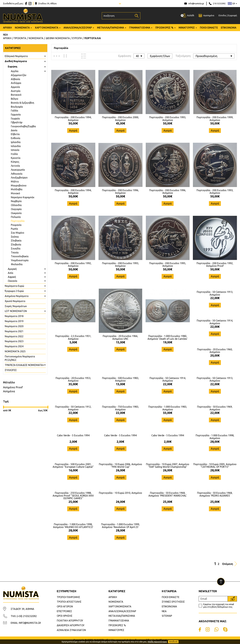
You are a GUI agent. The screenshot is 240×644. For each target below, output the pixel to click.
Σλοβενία (16, 245)
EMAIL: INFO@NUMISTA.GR (26, 623)
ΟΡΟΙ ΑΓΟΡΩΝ (65, 607)
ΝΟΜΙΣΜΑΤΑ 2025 (15, 351)
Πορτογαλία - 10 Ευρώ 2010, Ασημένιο (120, 493)
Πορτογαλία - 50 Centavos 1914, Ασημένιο (215, 322)
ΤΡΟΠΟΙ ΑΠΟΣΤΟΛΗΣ (69, 602)
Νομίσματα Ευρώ (14, 286)
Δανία (14, 130)
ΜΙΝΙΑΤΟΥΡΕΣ (187, 28)
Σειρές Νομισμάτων (16, 306)
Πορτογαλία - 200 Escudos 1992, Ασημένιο (73, 265)
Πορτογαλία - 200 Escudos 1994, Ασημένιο (73, 119)
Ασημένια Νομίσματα (17, 296)
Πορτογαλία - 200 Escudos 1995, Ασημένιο (168, 265)
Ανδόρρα (16, 83)
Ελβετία (15, 134)
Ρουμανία (16, 225)
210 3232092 (219, 4)
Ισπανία (15, 150)
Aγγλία (15, 71)
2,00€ (73, 442)
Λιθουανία (17, 174)
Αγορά (73, 130)
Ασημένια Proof (13, 387)
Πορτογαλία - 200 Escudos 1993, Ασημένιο (168, 119)
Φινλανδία (17, 264)
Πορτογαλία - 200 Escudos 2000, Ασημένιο (120, 119)
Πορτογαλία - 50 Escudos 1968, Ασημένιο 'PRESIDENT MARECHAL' (168, 495)
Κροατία (16, 158)
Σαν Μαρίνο (18, 233)
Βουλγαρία (17, 107)
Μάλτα (15, 182)
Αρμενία (15, 87)
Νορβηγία (16, 201)
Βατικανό (16, 95)
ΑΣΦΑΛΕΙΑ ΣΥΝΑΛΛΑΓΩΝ (71, 630)
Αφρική (12, 277)
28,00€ (215, 442)
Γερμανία (16, 115)
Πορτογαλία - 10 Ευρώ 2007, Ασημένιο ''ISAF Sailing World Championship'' (168, 466)
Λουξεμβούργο (19, 178)
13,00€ (120, 384)
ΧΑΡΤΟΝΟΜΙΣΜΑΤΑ (47, 28)
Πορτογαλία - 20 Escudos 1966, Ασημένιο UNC (120, 338)
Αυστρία (16, 91)
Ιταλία (14, 154)
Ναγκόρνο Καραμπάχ (23, 197)
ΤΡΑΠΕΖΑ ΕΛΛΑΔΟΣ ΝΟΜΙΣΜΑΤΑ (24, 365)
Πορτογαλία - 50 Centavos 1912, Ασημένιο (73, 408)
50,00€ (73, 123)
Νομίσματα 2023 (14, 341)
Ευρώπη (12, 67)
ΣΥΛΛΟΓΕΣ (11, 370)
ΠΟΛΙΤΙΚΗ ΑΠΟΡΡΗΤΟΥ (70, 621)
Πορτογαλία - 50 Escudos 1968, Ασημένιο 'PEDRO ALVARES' (215, 495)
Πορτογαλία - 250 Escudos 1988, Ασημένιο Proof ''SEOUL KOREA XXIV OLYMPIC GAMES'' (73, 496)
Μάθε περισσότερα (157, 642)
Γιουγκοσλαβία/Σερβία (23, 126)
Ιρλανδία (16, 142)
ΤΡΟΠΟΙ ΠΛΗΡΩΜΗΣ (68, 597)
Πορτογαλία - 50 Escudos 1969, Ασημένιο (215, 408)
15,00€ (120, 342)
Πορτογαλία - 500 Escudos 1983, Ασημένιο (120, 380)
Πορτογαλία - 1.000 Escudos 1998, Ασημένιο (215, 437)
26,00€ (120, 470)
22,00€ (215, 298)
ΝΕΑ (5, 35)
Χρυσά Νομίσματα (15, 301)
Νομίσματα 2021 (14, 331)
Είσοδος (223, 16)
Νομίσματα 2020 (14, 326)
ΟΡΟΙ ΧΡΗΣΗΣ (65, 616)
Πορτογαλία (18, 221)
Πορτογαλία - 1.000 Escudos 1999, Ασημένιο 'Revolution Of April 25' (120, 526)
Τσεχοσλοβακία (20, 256)
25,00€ (73, 502)
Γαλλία (14, 111)
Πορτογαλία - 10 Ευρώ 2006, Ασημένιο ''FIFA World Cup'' (120, 466)
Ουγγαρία (16, 209)
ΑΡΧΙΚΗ (7, 28)
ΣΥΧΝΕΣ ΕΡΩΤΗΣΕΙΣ (173, 602)
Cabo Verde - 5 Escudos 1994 (73, 436)
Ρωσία (14, 229)
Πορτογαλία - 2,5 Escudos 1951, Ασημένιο (73, 338)
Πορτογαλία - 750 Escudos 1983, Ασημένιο (120, 408)
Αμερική (12, 269)
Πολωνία (16, 217)
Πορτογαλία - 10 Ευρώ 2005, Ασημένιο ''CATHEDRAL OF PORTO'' (215, 466)
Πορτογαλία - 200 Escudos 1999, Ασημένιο (215, 119)
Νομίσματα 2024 (14, 346)
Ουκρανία (16, 213)
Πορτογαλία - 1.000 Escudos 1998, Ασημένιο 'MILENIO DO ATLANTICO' (73, 526)
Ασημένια (9, 391)
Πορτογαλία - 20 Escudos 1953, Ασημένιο (73, 380)
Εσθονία (16, 138)
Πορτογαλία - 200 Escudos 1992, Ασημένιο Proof (215, 265)
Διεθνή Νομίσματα (16, 61)
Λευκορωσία (18, 170)
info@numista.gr (196, 4)
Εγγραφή (232, 16)
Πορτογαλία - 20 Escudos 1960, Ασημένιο (215, 351)
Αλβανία (15, 79)
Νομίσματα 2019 (14, 321)
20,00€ (215, 356)
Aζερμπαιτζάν (19, 75)
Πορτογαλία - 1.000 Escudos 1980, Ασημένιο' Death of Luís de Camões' (168, 338)
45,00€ (120, 123)
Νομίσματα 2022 (14, 336)
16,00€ (73, 470)
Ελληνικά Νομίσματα (16, 56)
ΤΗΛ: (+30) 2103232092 (24, 616)
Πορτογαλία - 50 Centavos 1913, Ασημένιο (215, 293)
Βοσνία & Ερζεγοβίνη (22, 103)
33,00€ (168, 413)
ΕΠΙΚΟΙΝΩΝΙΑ (229, 28)
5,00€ (73, 342)
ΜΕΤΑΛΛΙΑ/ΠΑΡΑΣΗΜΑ (111, 28)
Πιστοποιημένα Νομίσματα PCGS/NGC (20, 358)
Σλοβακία (16, 241)
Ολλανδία (16, 205)
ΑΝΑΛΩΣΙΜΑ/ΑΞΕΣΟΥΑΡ (78, 28)
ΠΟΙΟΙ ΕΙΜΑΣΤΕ (209, 28)
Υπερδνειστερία (20, 260)
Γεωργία (15, 118)
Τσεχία (15, 252)
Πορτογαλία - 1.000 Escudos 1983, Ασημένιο (168, 408)
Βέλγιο (15, 99)
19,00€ (168, 342)
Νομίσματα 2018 (14, 316)
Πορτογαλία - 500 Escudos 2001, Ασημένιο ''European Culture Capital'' (73, 466)
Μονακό (15, 193)
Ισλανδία (16, 146)
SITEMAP (167, 616)
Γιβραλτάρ (17, 122)
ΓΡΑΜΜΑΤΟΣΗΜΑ (140, 28)
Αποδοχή (173, 642)
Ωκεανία (12, 281)
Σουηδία (16, 248)
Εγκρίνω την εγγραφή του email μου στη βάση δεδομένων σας (219, 606)
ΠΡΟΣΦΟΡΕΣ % (164, 28)
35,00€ (73, 384)
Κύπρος (15, 162)
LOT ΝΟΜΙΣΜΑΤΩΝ (16, 311)
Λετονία (15, 166)
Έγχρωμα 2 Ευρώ (14, 291)
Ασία (10, 273)
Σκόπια (15, 237)
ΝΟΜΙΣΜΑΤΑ (22, 28)
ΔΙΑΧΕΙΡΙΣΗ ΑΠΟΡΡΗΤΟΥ (71, 626)
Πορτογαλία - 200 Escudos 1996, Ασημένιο (120, 192)
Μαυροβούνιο (19, 185)
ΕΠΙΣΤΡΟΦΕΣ (64, 612)
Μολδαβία (17, 189)
